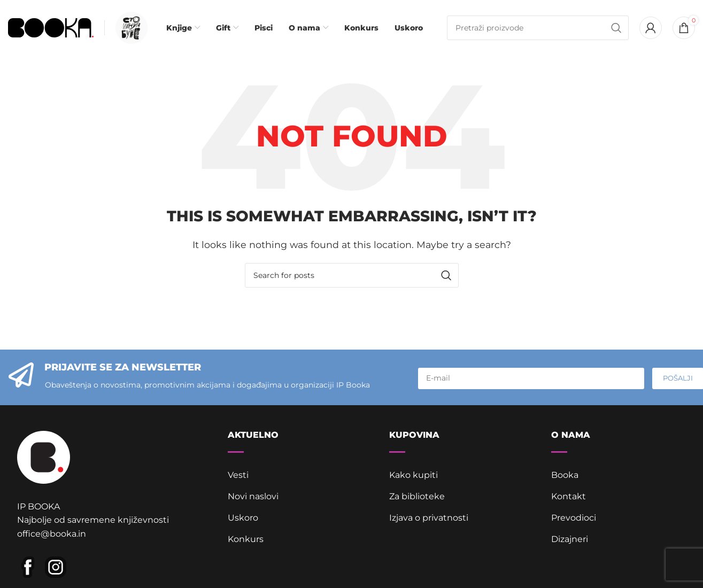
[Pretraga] (538, 28)
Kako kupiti (414, 475)
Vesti (238, 475)
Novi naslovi (253, 496)
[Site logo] (51, 27)
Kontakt (569, 496)
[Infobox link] (129, 28)
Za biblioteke (417, 496)
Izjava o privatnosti (429, 518)
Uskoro (243, 518)
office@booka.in (52, 534)
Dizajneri (570, 539)
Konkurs (246, 539)
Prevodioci (574, 518)
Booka (565, 475)
